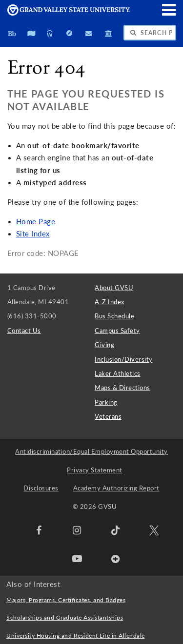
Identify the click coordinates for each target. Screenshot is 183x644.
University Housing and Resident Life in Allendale (76, 635)
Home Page (36, 222)
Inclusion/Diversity (124, 359)
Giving (104, 345)
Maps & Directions (122, 388)
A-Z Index (110, 302)
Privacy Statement (95, 470)
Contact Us (24, 331)
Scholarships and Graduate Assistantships (65, 617)
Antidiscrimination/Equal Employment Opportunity (91, 451)
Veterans (108, 416)
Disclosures (41, 488)
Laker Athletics (118, 373)
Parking (106, 402)
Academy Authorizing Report (116, 488)
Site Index (33, 234)
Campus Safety (117, 331)
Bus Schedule (114, 316)
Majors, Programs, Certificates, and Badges (66, 600)
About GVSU (114, 288)
